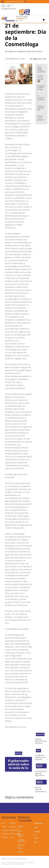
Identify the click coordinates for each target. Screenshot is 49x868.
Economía (5, 837)
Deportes (13, 827)
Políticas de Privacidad (21, 859)
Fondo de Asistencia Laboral (21, 834)
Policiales (13, 823)
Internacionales (15, 834)
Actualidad (5, 830)
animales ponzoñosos (22, 841)
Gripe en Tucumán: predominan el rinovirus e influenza (40, 791)
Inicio (3, 823)
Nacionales (5, 834)
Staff (36, 827)
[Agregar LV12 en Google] (38, 59)
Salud (12, 837)
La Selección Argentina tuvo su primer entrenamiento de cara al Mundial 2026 (41, 760)
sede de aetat (40, 734)
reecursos (18, 753)
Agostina (21, 852)
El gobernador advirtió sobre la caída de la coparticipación (18, 766)
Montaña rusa (21, 827)
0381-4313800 (19, 864)
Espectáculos (14, 830)
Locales (4, 827)
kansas (38, 751)
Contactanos (39, 823)
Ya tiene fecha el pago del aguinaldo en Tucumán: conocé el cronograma (41, 776)
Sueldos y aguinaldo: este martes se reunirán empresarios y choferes (41, 744)
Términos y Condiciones (8, 859)
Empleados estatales (40, 766)
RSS (35, 842)
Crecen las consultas (40, 782)
